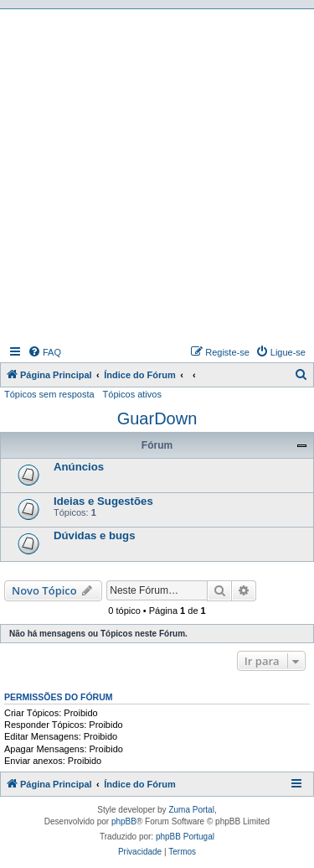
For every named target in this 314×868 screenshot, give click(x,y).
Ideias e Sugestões (103, 501)
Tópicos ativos (132, 394)
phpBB (124, 821)
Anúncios (79, 467)
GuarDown (157, 418)
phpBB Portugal (185, 837)
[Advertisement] (157, 175)
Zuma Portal (191, 810)
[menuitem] (44, 352)
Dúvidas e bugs (94, 535)
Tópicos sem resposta (49, 394)
